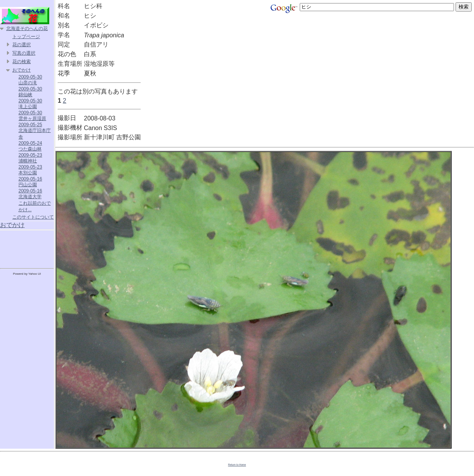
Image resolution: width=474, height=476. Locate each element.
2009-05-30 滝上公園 (30, 104)
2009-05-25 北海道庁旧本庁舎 (35, 131)
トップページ (26, 37)
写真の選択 (24, 53)
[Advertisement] (27, 248)
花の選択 (22, 45)
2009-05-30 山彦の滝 (30, 80)
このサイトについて (33, 217)
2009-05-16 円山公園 (30, 182)
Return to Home (237, 465)
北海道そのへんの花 (27, 28)
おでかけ (22, 70)
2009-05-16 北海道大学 (30, 194)
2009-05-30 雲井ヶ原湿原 (32, 116)
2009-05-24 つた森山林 (30, 146)
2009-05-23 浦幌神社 (30, 158)
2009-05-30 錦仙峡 (30, 92)
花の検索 (22, 62)
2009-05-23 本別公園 (30, 170)
